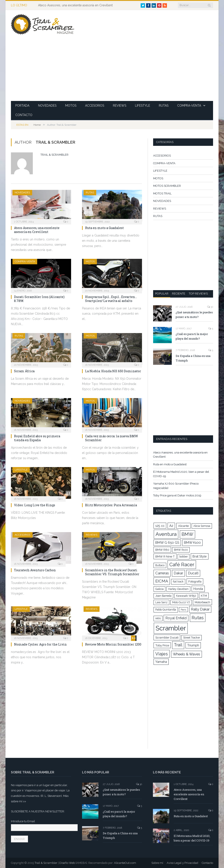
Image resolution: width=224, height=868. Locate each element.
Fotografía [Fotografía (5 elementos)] (195, 581)
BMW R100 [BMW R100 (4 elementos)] (181, 550)
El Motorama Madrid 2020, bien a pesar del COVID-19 (192, 838)
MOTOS (71, 106)
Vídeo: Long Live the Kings (35, 505)
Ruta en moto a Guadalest (104, 228)
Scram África (24, 371)
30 (210, 307)
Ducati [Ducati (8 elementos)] (193, 573)
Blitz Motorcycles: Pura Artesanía (111, 505)
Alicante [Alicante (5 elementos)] (183, 526)
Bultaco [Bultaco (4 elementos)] (160, 565)
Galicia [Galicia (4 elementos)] (159, 589)
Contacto (207, 863)
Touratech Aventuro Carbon (35, 570)
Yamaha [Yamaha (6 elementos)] (161, 662)
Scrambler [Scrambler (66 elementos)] (171, 628)
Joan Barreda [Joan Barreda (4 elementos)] (163, 596)
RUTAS (164, 106)
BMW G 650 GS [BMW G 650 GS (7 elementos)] (167, 543)
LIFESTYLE (143, 106)
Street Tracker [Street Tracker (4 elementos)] (192, 638)
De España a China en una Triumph (193, 358)
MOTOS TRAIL (162, 193)
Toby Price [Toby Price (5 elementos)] (162, 645)
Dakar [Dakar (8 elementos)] (178, 573)
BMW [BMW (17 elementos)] (187, 534)
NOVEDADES (47, 106)
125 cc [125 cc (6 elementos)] (160, 526)
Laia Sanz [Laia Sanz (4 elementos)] (161, 602)
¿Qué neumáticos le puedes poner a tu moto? (194, 315)
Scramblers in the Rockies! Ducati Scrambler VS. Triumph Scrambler (112, 572)
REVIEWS (120, 106)
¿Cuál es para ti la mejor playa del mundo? (192, 336)
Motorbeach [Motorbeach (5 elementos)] (202, 602)
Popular (162, 294)
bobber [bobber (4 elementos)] (184, 557)
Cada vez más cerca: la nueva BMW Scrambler (112, 438)
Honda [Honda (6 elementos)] (198, 589)
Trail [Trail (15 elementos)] (178, 645)
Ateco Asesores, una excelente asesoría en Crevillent (75, 5)
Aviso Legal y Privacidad (182, 863)
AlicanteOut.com (125, 863)
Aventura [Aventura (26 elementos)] (166, 534)
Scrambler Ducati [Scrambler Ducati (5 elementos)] (167, 637)
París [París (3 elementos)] (183, 610)
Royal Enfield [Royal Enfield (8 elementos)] (176, 618)
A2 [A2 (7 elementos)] (171, 526)
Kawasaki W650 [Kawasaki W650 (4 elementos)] (186, 596)
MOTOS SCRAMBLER (167, 186)
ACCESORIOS (95, 106)
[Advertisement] (145, 70)
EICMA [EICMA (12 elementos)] (162, 581)
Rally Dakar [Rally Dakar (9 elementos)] (200, 609)
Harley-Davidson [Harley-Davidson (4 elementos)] (178, 589)
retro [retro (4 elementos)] (158, 618)
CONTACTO (24, 115)
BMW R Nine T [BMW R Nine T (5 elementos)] (165, 556)
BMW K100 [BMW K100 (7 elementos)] (192, 543)
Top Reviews (198, 294)
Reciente (179, 294)
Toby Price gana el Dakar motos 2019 (177, 495)
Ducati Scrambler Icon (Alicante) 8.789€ (39, 299)
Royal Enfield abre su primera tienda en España (37, 438)
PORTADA (22, 106)
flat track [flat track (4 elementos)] (178, 582)
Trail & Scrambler (54, 155)
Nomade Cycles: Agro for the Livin (40, 644)
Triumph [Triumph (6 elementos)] (193, 645)
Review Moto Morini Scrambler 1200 (113, 644)
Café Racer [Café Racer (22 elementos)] (182, 565)
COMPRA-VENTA (189, 106)
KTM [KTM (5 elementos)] (204, 596)
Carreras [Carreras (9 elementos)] (162, 573)
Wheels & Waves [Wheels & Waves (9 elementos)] (186, 654)
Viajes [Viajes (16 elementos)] (162, 654)
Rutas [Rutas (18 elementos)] (198, 618)
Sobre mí (157, 863)
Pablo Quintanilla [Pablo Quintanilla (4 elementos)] (166, 610)
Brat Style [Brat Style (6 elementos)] (200, 556)
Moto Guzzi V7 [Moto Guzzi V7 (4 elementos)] (181, 602)
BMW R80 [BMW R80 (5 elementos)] (162, 550)
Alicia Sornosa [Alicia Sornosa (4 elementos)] (202, 526)
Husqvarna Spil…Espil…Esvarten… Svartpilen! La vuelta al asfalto (111, 299)
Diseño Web (67, 863)
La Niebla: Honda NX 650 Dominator (113, 371)
